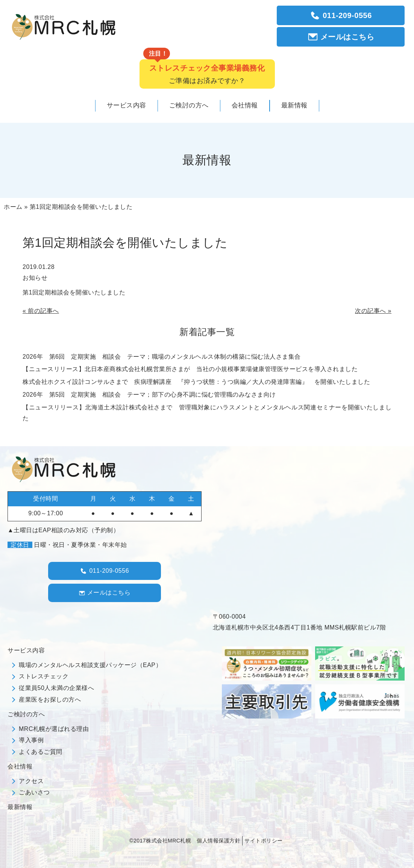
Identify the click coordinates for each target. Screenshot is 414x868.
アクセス (31, 781)
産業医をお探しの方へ (50, 700)
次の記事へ (371, 311)
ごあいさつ (34, 792)
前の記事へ (43, 311)
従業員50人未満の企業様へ (56, 688)
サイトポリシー (264, 841)
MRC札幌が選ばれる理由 (54, 729)
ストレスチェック (44, 676)
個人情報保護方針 (218, 841)
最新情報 (20, 807)
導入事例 (31, 740)
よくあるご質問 (41, 752)
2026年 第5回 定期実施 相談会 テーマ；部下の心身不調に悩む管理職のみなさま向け (149, 395)
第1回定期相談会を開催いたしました (74, 292)
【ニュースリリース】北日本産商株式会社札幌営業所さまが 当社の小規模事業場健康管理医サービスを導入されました (190, 369)
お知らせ (35, 278)
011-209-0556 (341, 16)
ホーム (13, 207)
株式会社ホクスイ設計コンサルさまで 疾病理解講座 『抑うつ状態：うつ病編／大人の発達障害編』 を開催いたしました (196, 382)
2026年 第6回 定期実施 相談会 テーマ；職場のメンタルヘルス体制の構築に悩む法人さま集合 (162, 357)
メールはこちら (341, 37)
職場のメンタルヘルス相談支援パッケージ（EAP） (90, 665)
